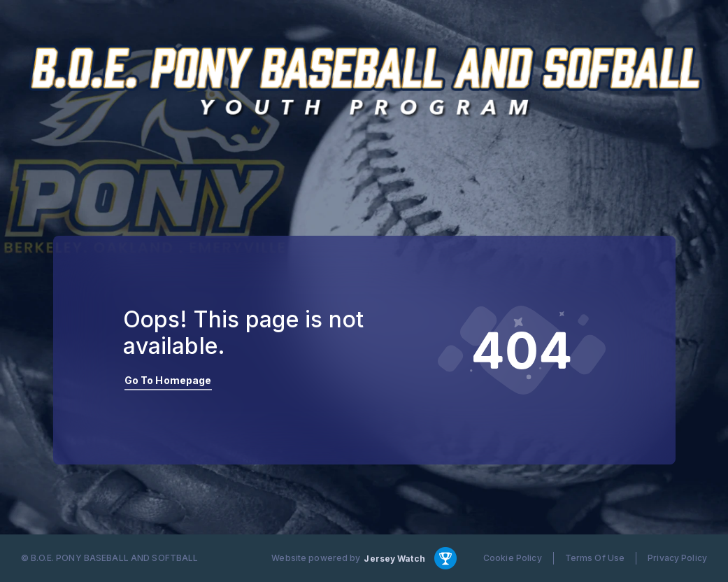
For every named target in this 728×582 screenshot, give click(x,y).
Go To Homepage (168, 380)
